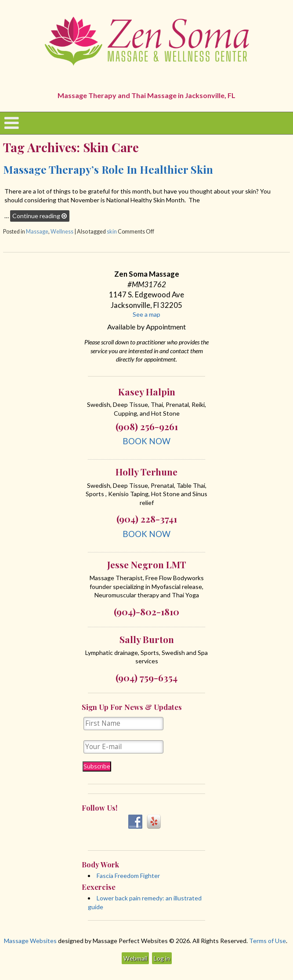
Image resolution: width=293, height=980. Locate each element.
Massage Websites (30, 941)
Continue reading (40, 216)
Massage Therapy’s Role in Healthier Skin (108, 169)
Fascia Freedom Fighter (128, 876)
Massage (37, 232)
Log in (162, 958)
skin (112, 232)
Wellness (62, 232)
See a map (146, 314)
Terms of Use (268, 941)
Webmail (135, 958)
